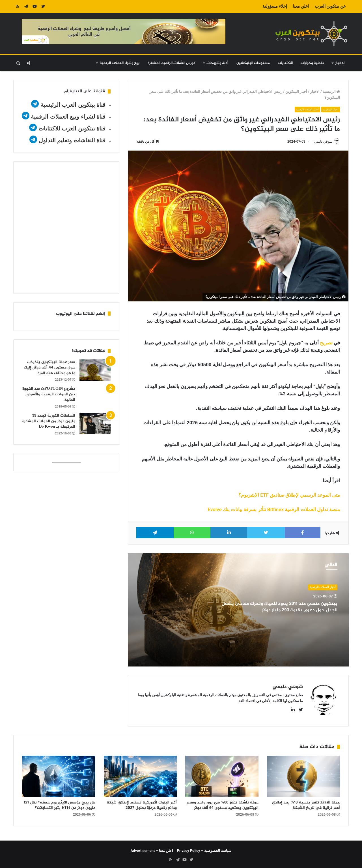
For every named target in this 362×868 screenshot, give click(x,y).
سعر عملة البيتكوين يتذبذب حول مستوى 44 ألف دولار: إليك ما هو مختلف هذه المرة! (49, 368)
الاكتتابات (285, 63)
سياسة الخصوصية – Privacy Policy (204, 849)
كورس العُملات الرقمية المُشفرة (172, 63)
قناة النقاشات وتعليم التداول (72, 140)
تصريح (326, 343)
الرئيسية (331, 92)
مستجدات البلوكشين (253, 63)
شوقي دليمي (321, 142)
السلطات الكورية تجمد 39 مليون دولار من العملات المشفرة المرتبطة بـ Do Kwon (49, 421)
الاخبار (340, 63)
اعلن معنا (301, 6)
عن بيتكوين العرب (330, 6)
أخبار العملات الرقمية (303, 109)
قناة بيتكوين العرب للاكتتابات (71, 128)
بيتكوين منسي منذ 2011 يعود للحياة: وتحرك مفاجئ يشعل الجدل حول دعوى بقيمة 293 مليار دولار (278, 607)
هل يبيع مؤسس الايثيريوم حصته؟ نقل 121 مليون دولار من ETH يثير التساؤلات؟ (60, 803)
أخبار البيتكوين (296, 92)
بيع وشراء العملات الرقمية (119, 63)
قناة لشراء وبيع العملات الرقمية (68, 117)
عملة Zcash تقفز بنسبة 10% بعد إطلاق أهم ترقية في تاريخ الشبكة (306, 803)
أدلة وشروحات (217, 63)
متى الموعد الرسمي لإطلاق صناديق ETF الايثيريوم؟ (289, 496)
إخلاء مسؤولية (275, 6)
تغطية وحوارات (312, 63)
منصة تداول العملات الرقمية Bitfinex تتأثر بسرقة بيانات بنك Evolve (274, 510)
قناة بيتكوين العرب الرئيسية (73, 105)
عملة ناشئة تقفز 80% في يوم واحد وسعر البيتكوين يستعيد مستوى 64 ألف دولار (223, 803)
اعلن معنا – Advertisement (152, 849)
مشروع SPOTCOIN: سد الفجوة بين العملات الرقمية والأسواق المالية (49, 394)
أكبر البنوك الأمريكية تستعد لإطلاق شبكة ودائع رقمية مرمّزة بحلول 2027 (142, 803)
